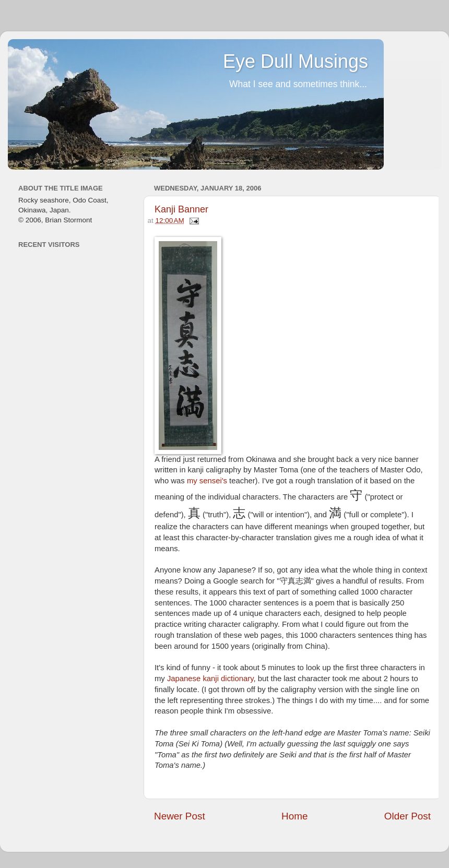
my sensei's (207, 481)
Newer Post (180, 816)
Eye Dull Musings (296, 61)
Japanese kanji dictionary (210, 679)
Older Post (407, 816)
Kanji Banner (181, 209)
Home (294, 816)
